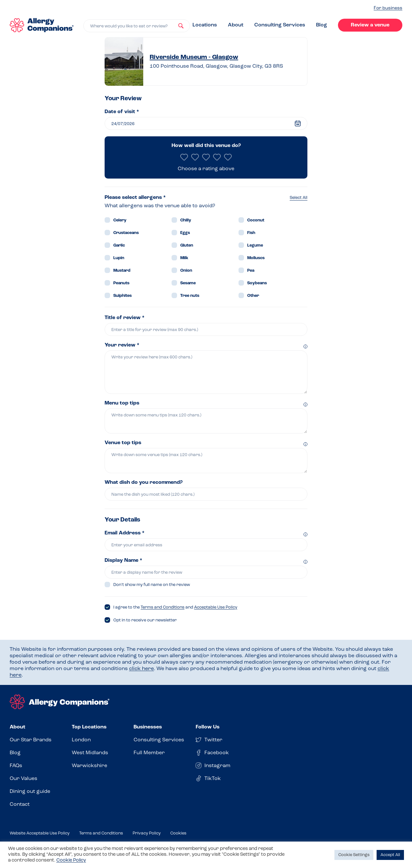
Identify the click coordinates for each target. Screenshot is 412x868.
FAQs (16, 766)
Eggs (185, 233)
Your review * (122, 345)
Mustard (122, 271)
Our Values (23, 779)
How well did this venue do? (206, 146)
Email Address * (125, 533)
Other (253, 296)
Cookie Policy (71, 860)
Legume (255, 245)
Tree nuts (190, 296)
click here (141, 669)
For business (388, 8)
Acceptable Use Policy (216, 607)
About (236, 25)
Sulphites (122, 296)
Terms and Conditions (163, 607)
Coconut (256, 220)
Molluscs (256, 258)
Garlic (119, 245)
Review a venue (370, 25)
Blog (322, 25)
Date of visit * (122, 112)
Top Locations (89, 727)
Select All (299, 198)
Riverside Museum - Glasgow (194, 57)
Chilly (186, 220)
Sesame (188, 283)
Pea (251, 271)
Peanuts (121, 283)
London (81, 740)
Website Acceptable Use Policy (40, 833)
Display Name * (123, 561)
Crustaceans (126, 233)
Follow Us (208, 727)
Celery (120, 220)
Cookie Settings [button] (354, 855)
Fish (251, 233)
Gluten (187, 245)
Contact (20, 805)
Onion (186, 271)
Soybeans (257, 283)
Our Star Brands (31, 740)
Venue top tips (123, 443)
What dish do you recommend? (144, 483)
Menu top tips (122, 403)
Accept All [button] (390, 855)
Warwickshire (89, 766)
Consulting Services (280, 25)
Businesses (148, 727)
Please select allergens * (135, 198)
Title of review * (125, 318)
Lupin (119, 258)
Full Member (149, 753)
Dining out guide (30, 792)
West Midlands (90, 753)
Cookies (178, 833)
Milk (184, 258)
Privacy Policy (147, 833)
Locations (205, 25)
